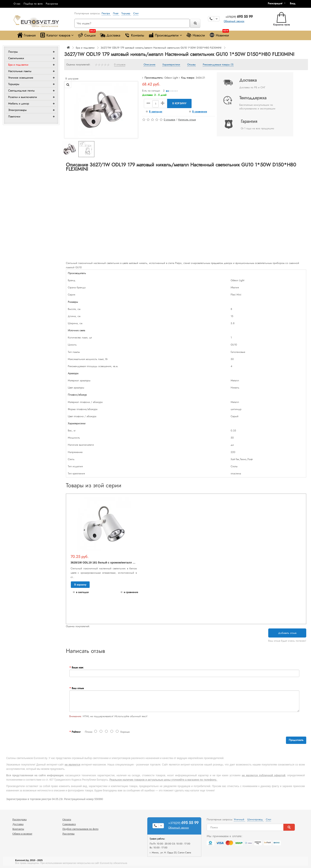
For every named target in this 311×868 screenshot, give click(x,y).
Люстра (106, 13)
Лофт (116, 13)
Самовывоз (69, 824)
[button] (294, 3)
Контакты (134, 35)
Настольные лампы (20, 71)
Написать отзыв (187, 120)
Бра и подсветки (18, 65)
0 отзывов (120, 65)
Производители (165, 35)
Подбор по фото (33, 4)
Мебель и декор (19, 103)
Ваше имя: (78, 668)
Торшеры (14, 84)
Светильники (16, 58)
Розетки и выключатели (23, 97)
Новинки (219, 34)
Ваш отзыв (78, 688)
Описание (149, 65)
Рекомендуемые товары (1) (218, 65)
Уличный (240, 819)
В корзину (179, 103)
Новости (196, 35)
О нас (17, 4)
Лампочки (14, 116)
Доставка (110, 35)
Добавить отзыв (287, 633)
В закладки (156, 112)
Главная (26, 35)
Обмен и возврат (22, 834)
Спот (136, 13)
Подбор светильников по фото (80, 829)
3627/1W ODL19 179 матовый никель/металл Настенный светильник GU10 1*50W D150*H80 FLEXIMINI (161, 48)
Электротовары (17, 110)
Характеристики (171, 65)
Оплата (67, 819)
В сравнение (200, 112)
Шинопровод (255, 819)
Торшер (126, 13)
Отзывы (191, 65)
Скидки (87, 34)
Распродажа (20, 819)
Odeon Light (171, 78)
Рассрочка (52, 4)
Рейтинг (76, 732)
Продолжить (296, 740)
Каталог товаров (57, 35)
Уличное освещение (21, 78)
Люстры (13, 52)
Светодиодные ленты (21, 91)
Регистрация (275, 3)
